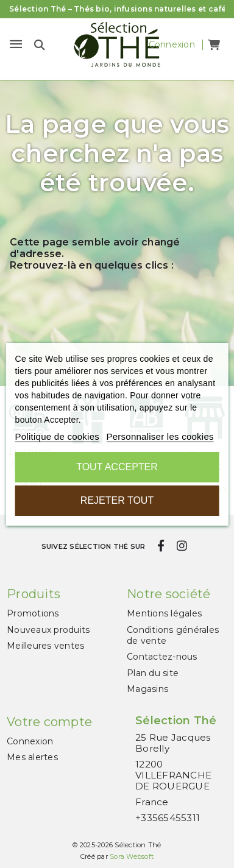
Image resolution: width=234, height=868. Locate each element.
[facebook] (161, 546)
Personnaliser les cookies (160, 436)
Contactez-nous (162, 657)
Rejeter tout (117, 500)
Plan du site (153, 673)
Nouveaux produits (48, 630)
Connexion (30, 741)
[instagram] (182, 546)
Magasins (147, 689)
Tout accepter (117, 467)
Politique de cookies (57, 436)
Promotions (33, 613)
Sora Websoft (132, 856)
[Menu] (16, 44)
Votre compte (49, 722)
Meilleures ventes (45, 646)
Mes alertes (32, 757)
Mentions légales (164, 613)
